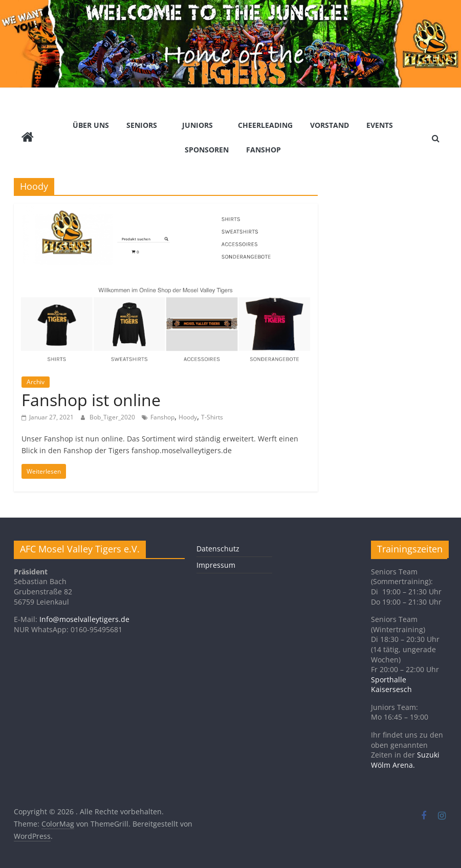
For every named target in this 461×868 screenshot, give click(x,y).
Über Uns (91, 125)
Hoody (188, 417)
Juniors (197, 125)
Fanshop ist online (91, 400)
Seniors (142, 125)
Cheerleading (265, 125)
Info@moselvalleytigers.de (84, 619)
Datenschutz (218, 549)
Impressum (216, 565)
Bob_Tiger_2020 (113, 417)
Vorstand (330, 125)
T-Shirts (212, 417)
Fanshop (264, 150)
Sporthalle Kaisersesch (391, 685)
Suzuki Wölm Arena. (405, 760)
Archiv (36, 382)
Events (380, 125)
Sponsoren (207, 150)
